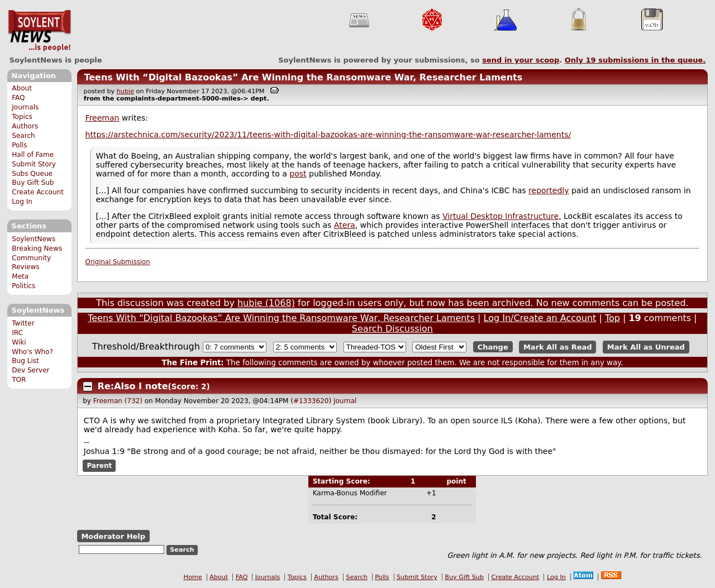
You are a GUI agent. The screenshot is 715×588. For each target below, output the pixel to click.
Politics (23, 286)
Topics (22, 117)
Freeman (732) (118, 401)
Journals (25, 107)
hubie (125, 91)
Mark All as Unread (646, 347)
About (22, 88)
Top (612, 318)
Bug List (25, 361)
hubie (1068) (266, 303)
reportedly (549, 190)
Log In (22, 202)
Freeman (103, 118)
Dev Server (30, 370)
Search (23, 136)
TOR (19, 380)
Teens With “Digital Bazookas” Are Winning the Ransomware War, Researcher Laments (303, 77)
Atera (345, 225)
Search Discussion (392, 329)
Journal (345, 401)
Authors (25, 126)
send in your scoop (521, 60)
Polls (19, 145)
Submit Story (34, 164)
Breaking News (37, 248)
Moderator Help (113, 536)
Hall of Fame (33, 155)
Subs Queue (32, 174)
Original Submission (118, 262)
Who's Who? (32, 352)
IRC (17, 333)
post (298, 174)
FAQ (18, 98)
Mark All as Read (558, 347)
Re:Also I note (133, 386)
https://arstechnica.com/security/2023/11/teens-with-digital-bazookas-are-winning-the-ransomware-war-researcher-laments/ (328, 135)
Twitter (23, 323)
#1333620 (311, 401)
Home (193, 577)
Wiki (19, 342)
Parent (99, 466)
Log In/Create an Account (540, 318)
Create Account (38, 192)
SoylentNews (39, 31)
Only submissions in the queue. (635, 60)
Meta (20, 276)
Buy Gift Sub (33, 183)
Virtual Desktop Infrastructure (500, 216)
